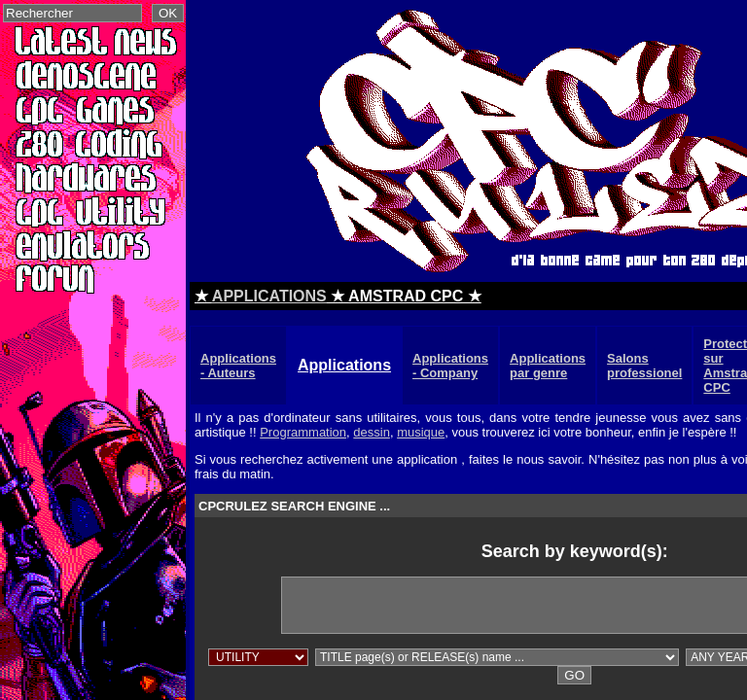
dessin (372, 432)
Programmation (303, 432)
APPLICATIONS (269, 296)
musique (421, 432)
